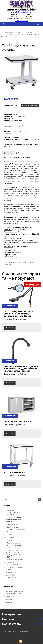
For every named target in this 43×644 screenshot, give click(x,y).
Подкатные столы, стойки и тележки (13, 34)
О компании (10, 597)
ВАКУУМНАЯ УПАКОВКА (15, 560)
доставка (8, 133)
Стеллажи (10, 537)
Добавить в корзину (30, 106)
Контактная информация (14, 591)
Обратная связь (24, 632)
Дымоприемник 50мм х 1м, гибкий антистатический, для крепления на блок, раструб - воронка (21, 369)
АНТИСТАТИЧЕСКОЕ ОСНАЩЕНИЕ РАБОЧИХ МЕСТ (14, 555)
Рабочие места (12, 524)
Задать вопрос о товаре (12, 126)
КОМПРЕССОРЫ (12, 572)
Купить (10, 328)
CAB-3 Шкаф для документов (18, 422)
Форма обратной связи (13, 594)
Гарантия (8, 599)
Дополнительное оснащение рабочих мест (16, 528)
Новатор (8, 264)
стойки (25, 262)
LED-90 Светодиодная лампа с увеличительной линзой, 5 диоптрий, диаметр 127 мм (18, 314)
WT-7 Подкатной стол (14, 472)
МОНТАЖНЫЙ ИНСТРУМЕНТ (11, 576)
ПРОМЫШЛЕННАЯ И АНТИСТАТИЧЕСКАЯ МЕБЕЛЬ (18, 32)
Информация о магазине (9, 632)
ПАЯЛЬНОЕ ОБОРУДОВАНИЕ (12, 563)
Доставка (8, 602)
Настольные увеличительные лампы (16, 549)
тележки (31, 262)
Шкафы (10, 535)
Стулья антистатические (16, 532)
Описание (8, 153)
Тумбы (9, 540)
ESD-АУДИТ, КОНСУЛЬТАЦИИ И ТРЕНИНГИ (13, 512)
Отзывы (20, 153)
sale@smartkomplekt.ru (24, 12)
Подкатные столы (16, 262)
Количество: (9, 106)
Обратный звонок (21, 21)
